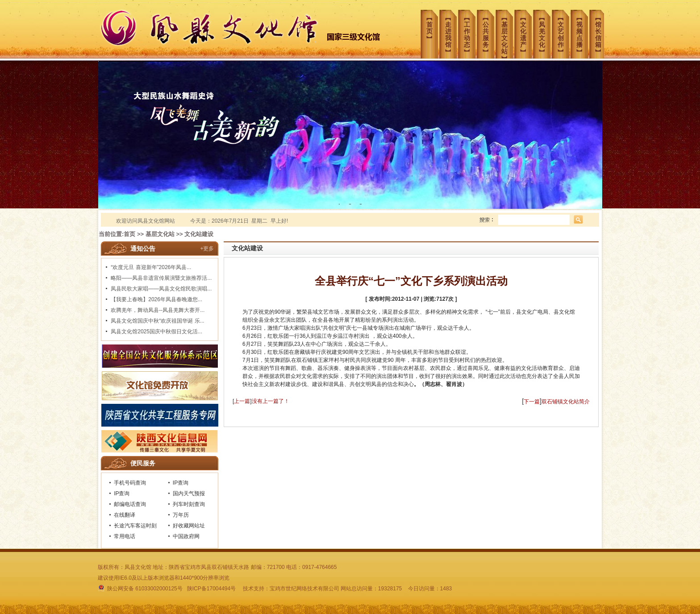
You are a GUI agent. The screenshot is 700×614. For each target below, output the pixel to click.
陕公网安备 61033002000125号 (141, 589)
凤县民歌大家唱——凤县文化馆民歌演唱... (161, 289)
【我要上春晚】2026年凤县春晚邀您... (156, 299)
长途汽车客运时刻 (135, 526)
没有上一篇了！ (271, 401)
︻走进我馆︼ (451, 31)
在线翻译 (125, 515)
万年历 (181, 515)
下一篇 (532, 402)
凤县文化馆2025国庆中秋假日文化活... (156, 332)
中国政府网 (186, 536)
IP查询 (181, 483)
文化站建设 (199, 234)
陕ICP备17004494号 (211, 589)
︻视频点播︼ (582, 31)
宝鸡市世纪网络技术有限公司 (304, 589)
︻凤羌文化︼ (545, 31)
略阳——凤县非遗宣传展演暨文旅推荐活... (161, 278)
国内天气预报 (189, 494)
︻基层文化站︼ (507, 33)
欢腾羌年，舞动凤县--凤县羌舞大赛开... (158, 310)
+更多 (207, 249)
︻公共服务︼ (488, 31)
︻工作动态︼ (470, 31)
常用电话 (125, 536)
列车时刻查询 (189, 504)
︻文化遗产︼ (526, 31)
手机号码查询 (130, 483)
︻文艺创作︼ (563, 31)
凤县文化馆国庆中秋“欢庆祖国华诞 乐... (157, 321)
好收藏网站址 (189, 526)
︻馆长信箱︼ (601, 31)
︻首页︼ (432, 25)
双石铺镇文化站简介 (566, 402)
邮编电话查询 (130, 504)
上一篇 (242, 401)
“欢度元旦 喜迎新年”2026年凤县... (151, 267)
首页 (129, 234)
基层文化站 (160, 234)
